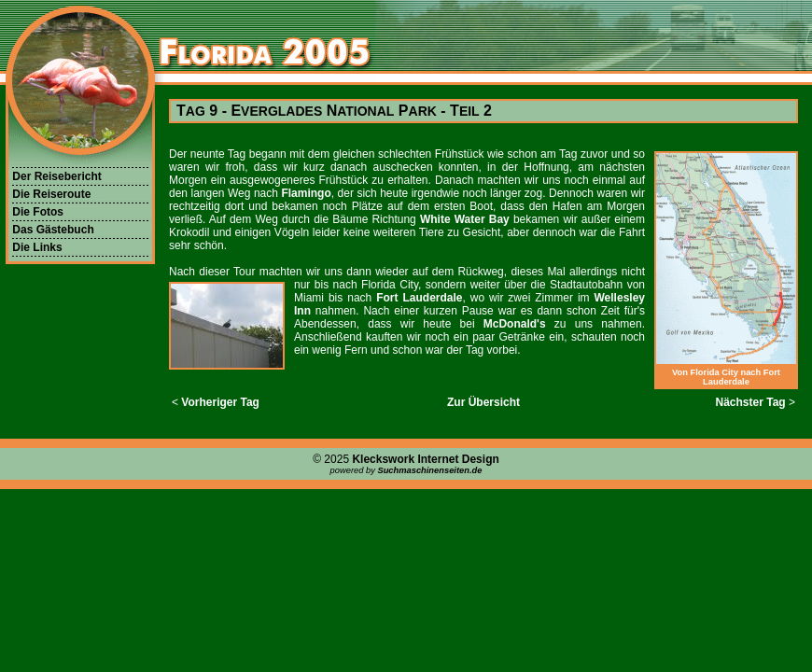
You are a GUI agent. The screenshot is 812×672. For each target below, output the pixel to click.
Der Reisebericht (56, 176)
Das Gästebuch (53, 230)
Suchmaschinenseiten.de (429, 470)
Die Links (37, 247)
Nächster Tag (751, 402)
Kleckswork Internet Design (425, 459)
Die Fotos (38, 212)
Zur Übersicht (483, 402)
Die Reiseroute (51, 194)
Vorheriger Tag (220, 402)
